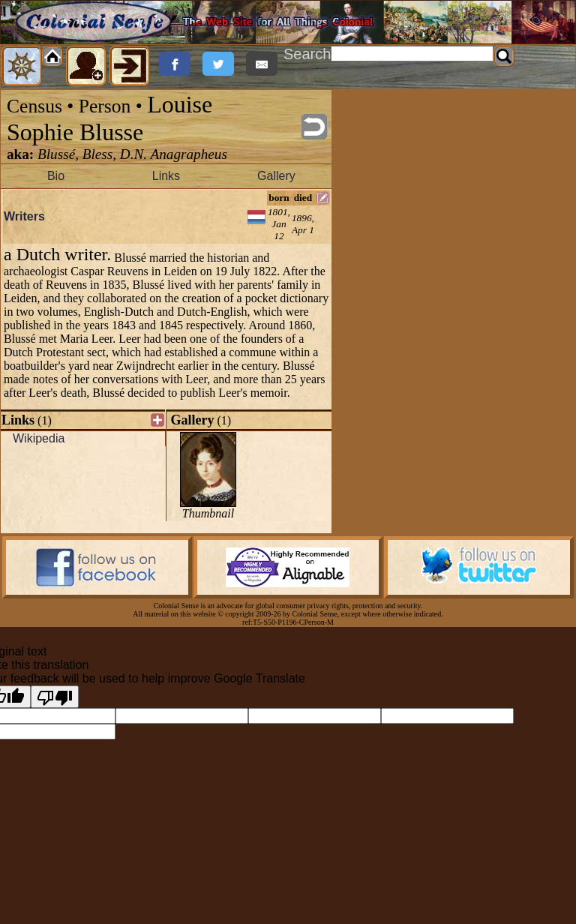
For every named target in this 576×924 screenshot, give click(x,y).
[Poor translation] (55, 697)
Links (166, 176)
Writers (24, 216)
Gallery (276, 176)
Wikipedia (39, 438)
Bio (56, 176)
